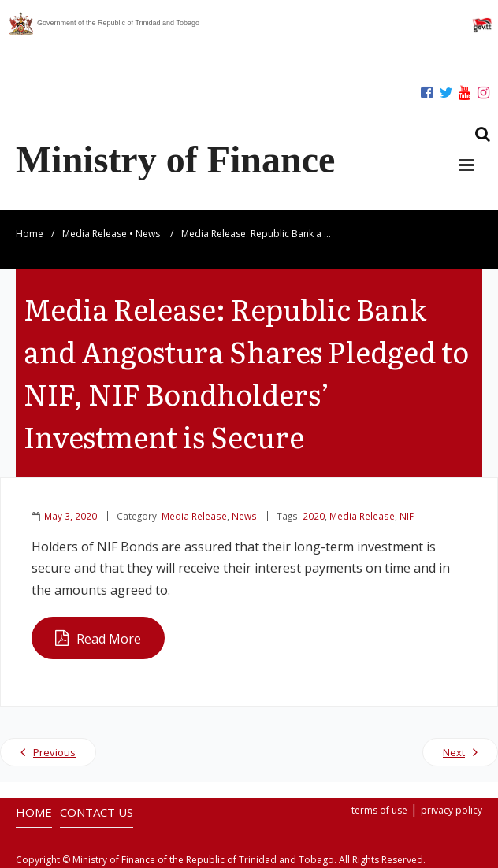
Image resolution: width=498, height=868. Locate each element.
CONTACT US (97, 812)
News (148, 234)
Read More (109, 639)
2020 (314, 516)
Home (30, 234)
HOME (34, 812)
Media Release (95, 234)
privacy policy (452, 810)
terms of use (379, 810)
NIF (407, 516)
